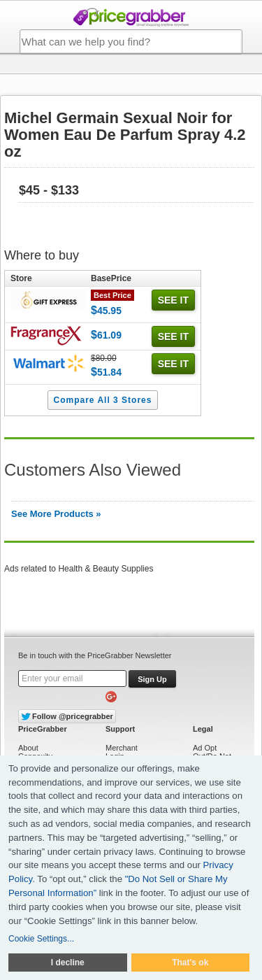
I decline (68, 963)
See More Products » (56, 514)
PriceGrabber (131, 17)
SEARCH (227, 42)
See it (173, 300)
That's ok (190, 963)
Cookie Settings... (41, 939)
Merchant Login (122, 752)
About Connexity (35, 752)
